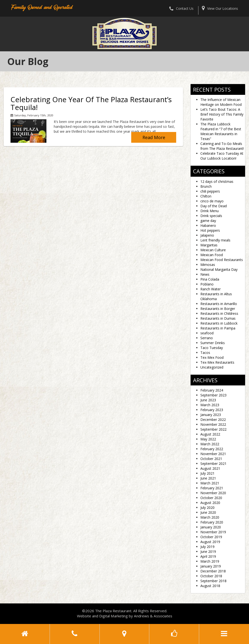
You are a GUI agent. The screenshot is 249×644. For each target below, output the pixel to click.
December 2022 (213, 420)
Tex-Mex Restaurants (217, 362)
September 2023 (213, 395)
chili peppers (210, 191)
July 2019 (207, 547)
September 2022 (213, 429)
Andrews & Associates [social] (153, 616)
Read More (154, 137)
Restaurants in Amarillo (219, 304)
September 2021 (213, 464)
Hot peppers (210, 230)
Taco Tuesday (212, 348)
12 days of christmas (217, 181)
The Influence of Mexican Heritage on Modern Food (221, 102)
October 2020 (211, 498)
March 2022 (210, 444)
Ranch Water (211, 289)
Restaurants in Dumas (218, 318)
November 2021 (213, 454)
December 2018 (213, 571)
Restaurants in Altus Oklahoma (216, 296)
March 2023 (210, 405)
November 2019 (213, 532)
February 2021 (212, 488)
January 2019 (211, 566)
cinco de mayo (212, 201)
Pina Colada (210, 279)
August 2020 (210, 503)
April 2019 (208, 556)
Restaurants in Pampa (218, 328)
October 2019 (211, 537)
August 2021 (210, 468)
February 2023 (212, 410)
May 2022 (208, 439)
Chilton (206, 196)
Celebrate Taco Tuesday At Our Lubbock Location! (222, 156)
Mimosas (208, 265)
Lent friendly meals (215, 240)
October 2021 (211, 459)
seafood (207, 333)
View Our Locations (220, 8)
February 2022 (212, 449)
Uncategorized (212, 367)
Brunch (206, 186)
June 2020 (208, 512)
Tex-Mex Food (212, 357)
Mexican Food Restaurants (222, 260)
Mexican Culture (213, 250)
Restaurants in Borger (218, 309)
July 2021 (207, 473)
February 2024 (212, 390)
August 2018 (210, 586)
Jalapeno (207, 235)
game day (208, 221)
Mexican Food (212, 255)
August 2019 (210, 542)
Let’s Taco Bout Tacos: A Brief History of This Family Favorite (222, 114)
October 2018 (211, 576)
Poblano (207, 284)
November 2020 (213, 493)
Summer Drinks (213, 343)
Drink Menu (210, 211)
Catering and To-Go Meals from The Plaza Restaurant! (222, 146)
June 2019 (208, 551)
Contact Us (181, 8)
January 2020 (211, 527)
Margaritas (209, 245)
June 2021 (208, 478)
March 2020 (210, 517)
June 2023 (208, 400)
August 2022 (210, 434)
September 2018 (213, 581)
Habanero (208, 225)
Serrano (207, 338)
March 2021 (210, 483)
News (205, 274)
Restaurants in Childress (219, 313)
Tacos (205, 353)
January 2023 (211, 415)
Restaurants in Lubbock (219, 323)
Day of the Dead (214, 206)
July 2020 (207, 508)
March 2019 (210, 561)
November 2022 (213, 424)
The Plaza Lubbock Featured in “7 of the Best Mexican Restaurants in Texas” (221, 131)
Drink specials (211, 216)
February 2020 (212, 522)
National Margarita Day (219, 269)
